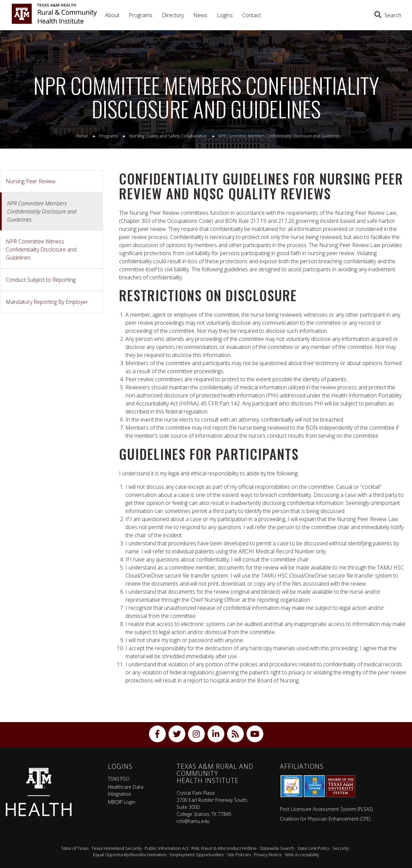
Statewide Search (277, 848)
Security (341, 848)
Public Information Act (166, 848)
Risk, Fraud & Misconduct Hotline (224, 848)
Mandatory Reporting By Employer (47, 302)
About (112, 15)
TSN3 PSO (119, 779)
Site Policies (239, 855)
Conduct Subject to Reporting (41, 280)
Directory (173, 15)
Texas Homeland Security (117, 848)
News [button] (200, 15)
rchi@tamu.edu (193, 821)
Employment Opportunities (197, 855)
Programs (141, 15)
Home (82, 136)
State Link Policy (313, 848)
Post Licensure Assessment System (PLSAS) (326, 809)
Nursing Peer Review (31, 181)
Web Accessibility (302, 855)
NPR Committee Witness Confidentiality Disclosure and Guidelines (41, 249)
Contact (252, 15)
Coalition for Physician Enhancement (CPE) (325, 819)
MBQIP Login (122, 802)
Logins (225, 15)
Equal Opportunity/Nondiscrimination (130, 855)
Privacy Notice (268, 855)
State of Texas (75, 848)
